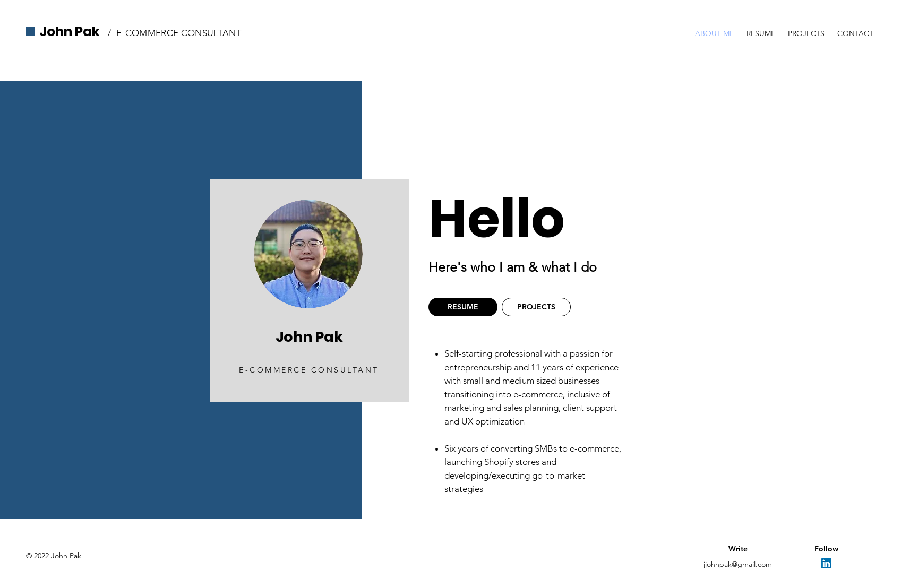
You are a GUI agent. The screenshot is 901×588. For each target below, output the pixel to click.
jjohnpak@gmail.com (738, 564)
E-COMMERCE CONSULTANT (179, 33)
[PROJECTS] (536, 307)
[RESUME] (463, 307)
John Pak (70, 32)
